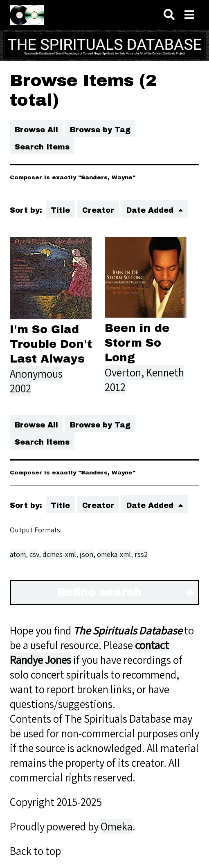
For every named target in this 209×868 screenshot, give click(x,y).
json (87, 554)
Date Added (151, 210)
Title (60, 210)
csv (34, 554)
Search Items (42, 147)
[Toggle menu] (189, 15)
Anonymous (36, 374)
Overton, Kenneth (144, 372)
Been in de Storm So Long (137, 343)
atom (18, 554)
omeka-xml (114, 554)
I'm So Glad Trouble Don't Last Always (51, 344)
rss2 (141, 554)
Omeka (117, 826)
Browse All (36, 130)
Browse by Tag (100, 130)
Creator (98, 210)
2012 (115, 387)
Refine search (99, 592)
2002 (20, 388)
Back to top (35, 851)
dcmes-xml (59, 554)
